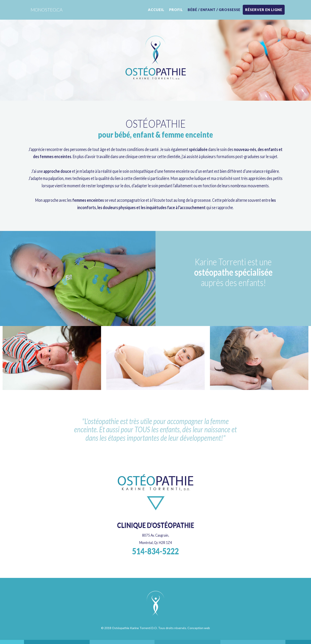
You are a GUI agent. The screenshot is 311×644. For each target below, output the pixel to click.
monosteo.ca (47, 10)
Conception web (199, 628)
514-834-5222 (155, 551)
